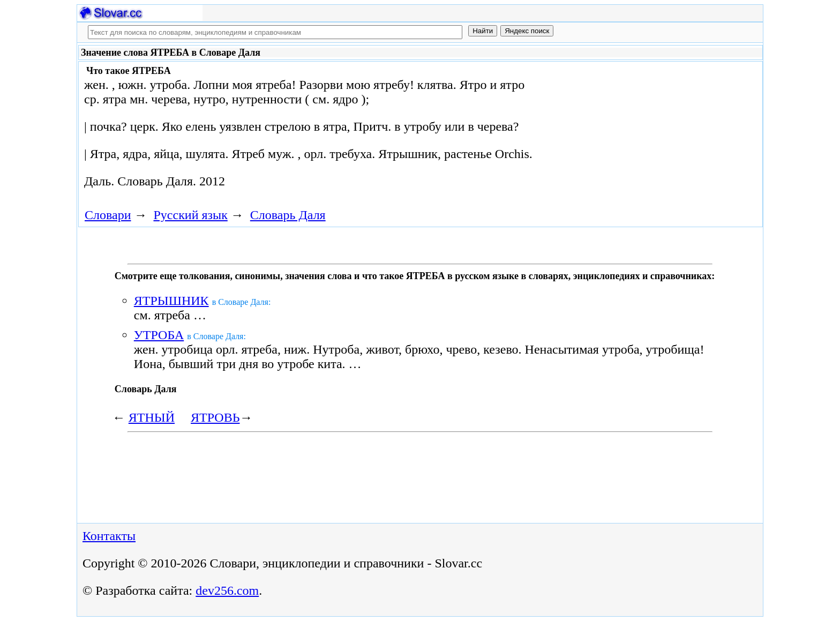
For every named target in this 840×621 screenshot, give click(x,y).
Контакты (109, 536)
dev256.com (227, 590)
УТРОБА (159, 335)
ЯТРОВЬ (215, 417)
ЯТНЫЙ (152, 417)
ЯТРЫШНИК (171, 301)
